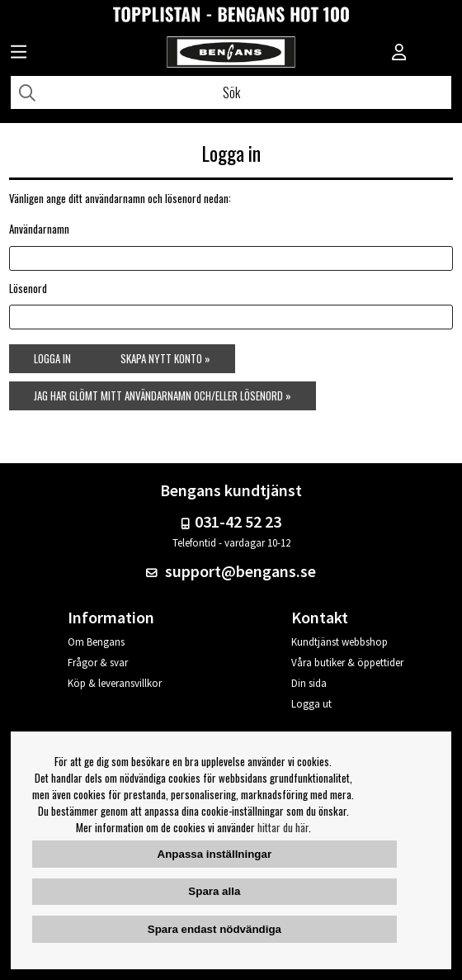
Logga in (52, 358)
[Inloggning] (399, 54)
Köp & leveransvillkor (115, 683)
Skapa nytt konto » (165, 358)
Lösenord (28, 288)
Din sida (309, 683)
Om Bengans (96, 642)
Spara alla (214, 891)
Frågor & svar (98, 663)
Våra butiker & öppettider (347, 663)
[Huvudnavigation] (19, 54)
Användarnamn (39, 229)
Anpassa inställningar (215, 854)
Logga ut (311, 704)
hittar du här (283, 827)
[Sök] (231, 92)
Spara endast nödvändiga (214, 929)
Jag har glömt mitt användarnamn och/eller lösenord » (163, 395)
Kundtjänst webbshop (339, 642)
